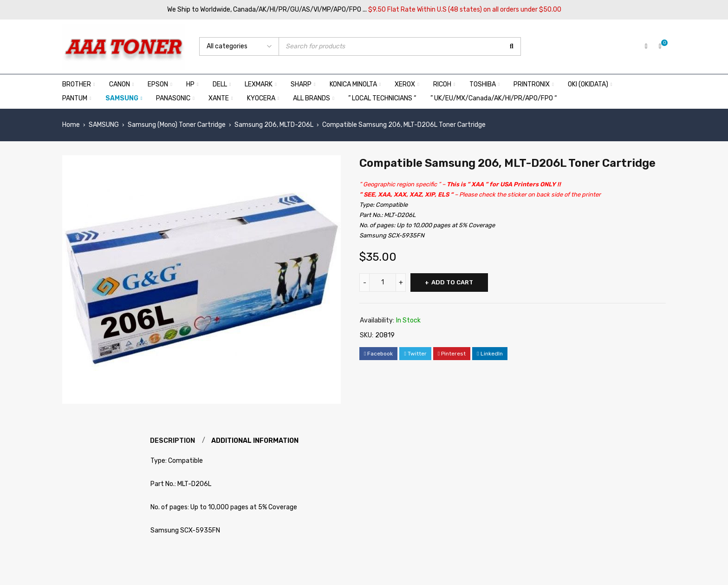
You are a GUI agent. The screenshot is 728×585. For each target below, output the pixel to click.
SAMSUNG (104, 125)
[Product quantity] (383, 283)
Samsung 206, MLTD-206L (274, 125)
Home (71, 125)
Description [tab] (173, 441)
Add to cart (453, 282)
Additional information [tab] (257, 441)
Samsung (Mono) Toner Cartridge (177, 125)
